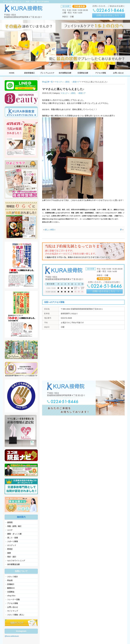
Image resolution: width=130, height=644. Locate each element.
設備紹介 (11, 584)
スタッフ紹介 (13, 577)
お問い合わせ (13, 607)
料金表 (10, 580)
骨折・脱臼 (12, 557)
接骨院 (10, 522)
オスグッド (12, 545)
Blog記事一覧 (47, 82)
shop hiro (11, 596)
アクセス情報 (13, 603)
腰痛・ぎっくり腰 (14, 534)
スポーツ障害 (13, 541)
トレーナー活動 (13, 599)
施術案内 (21, 517)
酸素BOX (11, 588)
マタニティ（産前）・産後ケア (67, 82)
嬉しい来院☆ (50, 230)
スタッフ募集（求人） (16, 615)
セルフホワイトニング (16, 561)
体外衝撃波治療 (13, 564)
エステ (10, 530)
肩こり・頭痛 (13, 538)
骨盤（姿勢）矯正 (14, 526)
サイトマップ (13, 611)
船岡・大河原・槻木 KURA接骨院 (38, 2)
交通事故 (11, 592)
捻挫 (9, 553)
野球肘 (10, 549)
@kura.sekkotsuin (12, 636)
